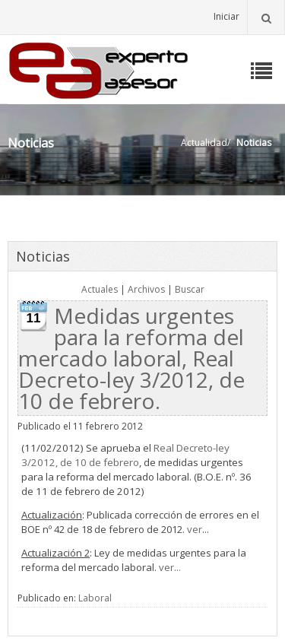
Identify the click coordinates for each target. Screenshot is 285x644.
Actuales (100, 289)
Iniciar (226, 16)
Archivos (146, 289)
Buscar (190, 289)
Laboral (95, 598)
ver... (170, 567)
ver (195, 529)
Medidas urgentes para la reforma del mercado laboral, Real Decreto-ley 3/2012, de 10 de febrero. (131, 358)
